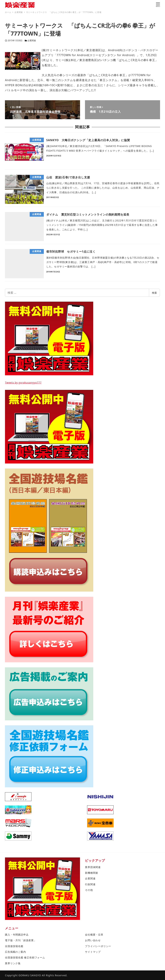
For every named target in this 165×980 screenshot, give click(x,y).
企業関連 (32, 40)
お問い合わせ (93, 940)
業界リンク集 (13, 963)
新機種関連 (92, 873)
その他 (89, 890)
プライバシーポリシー (98, 946)
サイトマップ (93, 952)
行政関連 (90, 884)
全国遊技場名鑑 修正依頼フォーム (25, 957)
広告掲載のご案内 (15, 952)
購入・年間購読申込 (17, 935)
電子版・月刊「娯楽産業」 (21, 940)
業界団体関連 (93, 867)
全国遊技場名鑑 (14, 946)
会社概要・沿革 (94, 935)
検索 (154, 293)
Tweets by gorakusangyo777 (23, 382)
